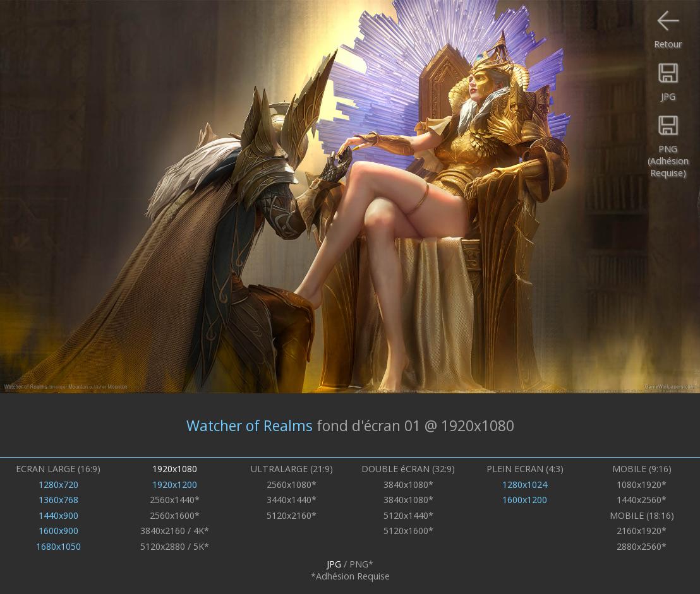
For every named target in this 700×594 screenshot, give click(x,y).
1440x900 (58, 515)
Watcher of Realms (250, 425)
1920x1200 (175, 484)
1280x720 (58, 484)
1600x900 (58, 531)
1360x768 (58, 500)
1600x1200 (525, 500)
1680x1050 (58, 546)
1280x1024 (525, 484)
